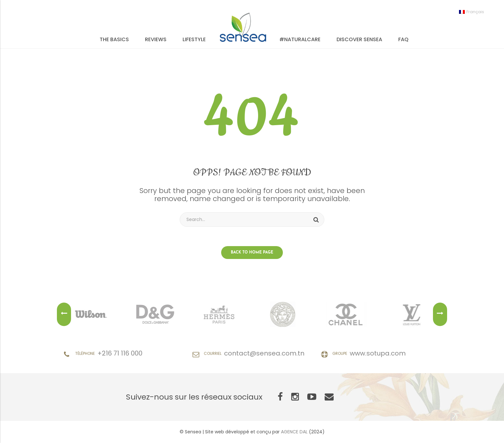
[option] (91, 314)
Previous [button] (64, 314)
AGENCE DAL (294, 432)
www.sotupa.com (378, 353)
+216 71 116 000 (120, 353)
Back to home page (252, 253)
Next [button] (440, 314)
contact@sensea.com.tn (264, 353)
